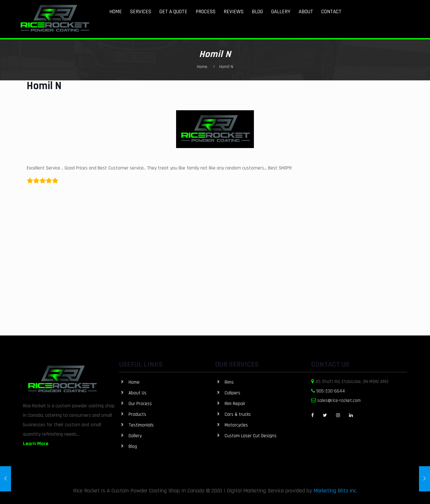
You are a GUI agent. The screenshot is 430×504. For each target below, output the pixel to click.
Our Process (140, 404)
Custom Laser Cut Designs (251, 436)
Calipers (232, 393)
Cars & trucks (238, 414)
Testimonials (141, 425)
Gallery (135, 436)
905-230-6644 (331, 391)
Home (202, 67)
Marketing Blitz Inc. (335, 491)
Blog (133, 447)
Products (137, 414)
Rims (229, 382)
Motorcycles (236, 425)
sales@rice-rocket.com (339, 401)
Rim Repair (235, 404)
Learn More (36, 444)
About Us (138, 393)
